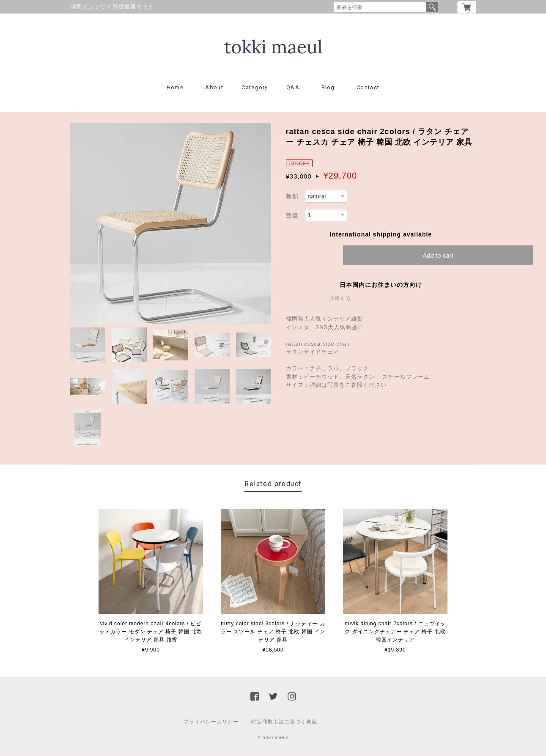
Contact (368, 88)
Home (175, 88)
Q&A (293, 88)
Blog (328, 88)
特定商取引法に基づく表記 (284, 722)
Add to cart (438, 256)
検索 (432, 7)
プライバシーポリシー (211, 722)
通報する (340, 299)
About (214, 88)
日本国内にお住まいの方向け (381, 285)
